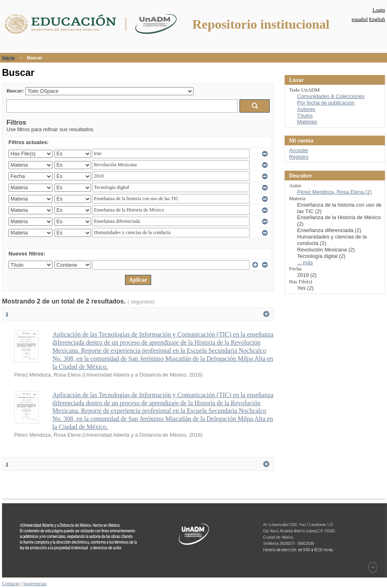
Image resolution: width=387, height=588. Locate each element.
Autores (306, 109)
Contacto (11, 584)
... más (305, 263)
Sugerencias (35, 584)
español (360, 19)
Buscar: (15, 91)
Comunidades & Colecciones (331, 96)
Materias (307, 122)
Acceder (299, 150)
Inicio (8, 58)
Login (379, 10)
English (377, 19)
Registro (299, 157)
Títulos (305, 116)
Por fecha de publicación (326, 103)
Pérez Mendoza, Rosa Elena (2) (334, 192)
